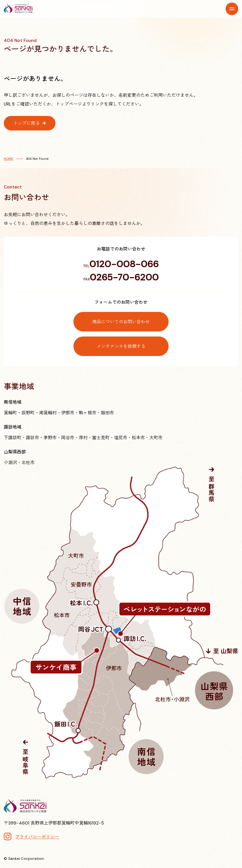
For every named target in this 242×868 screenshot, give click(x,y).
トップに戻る (26, 123)
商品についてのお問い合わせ (121, 322)
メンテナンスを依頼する (121, 346)
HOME (9, 159)
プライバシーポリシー (37, 837)
